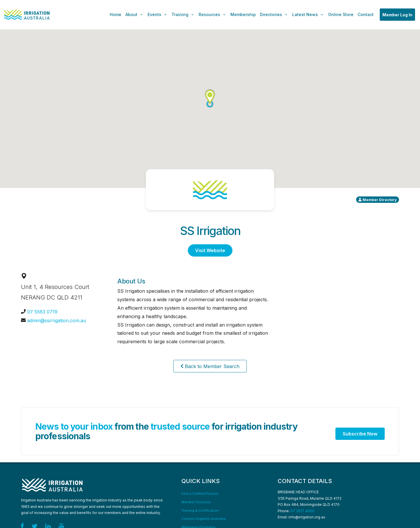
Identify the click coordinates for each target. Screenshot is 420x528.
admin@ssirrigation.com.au (57, 320)
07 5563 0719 (42, 312)
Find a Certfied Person (200, 494)
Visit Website (210, 250)
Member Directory (196, 502)
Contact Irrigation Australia (204, 519)
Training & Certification (200, 510)
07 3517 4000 (302, 511)
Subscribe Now (360, 434)
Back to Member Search (210, 366)
